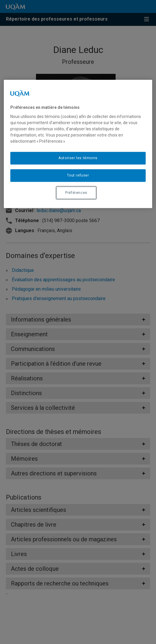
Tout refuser (78, 175)
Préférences (76, 193)
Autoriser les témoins (78, 158)
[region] (78, 144)
